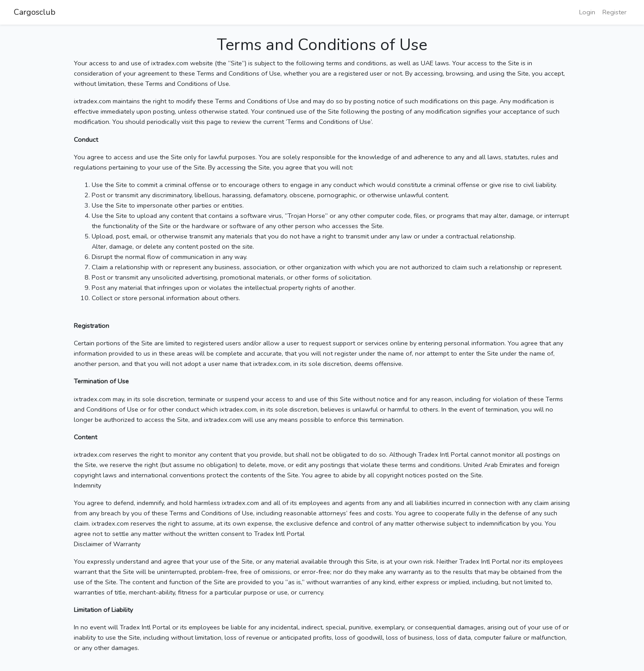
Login (587, 12)
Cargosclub (35, 12)
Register (614, 12)
